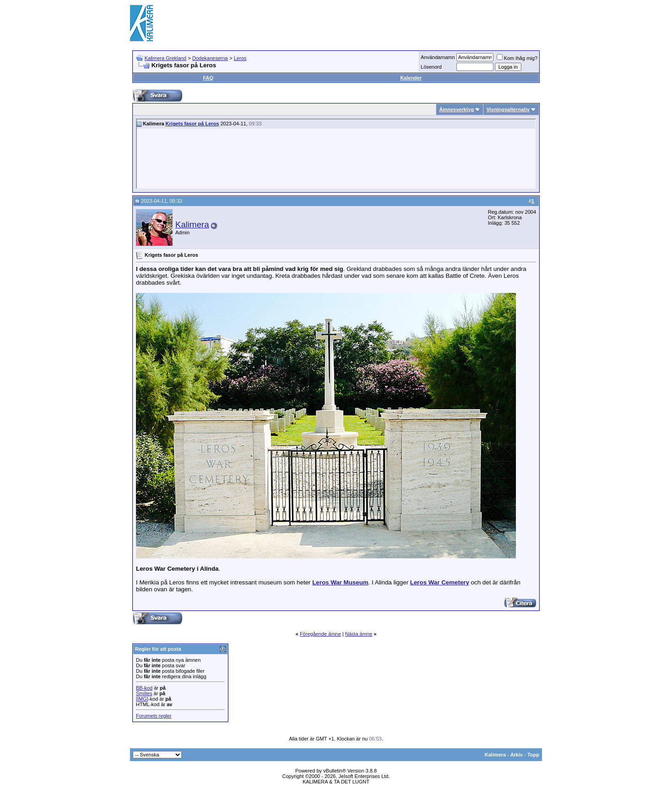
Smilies (144, 693)
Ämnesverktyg (456, 109)
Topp (533, 755)
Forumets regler (154, 716)
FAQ (208, 78)
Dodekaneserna (210, 58)
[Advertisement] (375, 23)
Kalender (411, 78)
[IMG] (142, 699)
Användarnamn (438, 57)
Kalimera (192, 224)
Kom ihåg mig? (517, 58)
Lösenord (431, 67)
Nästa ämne (359, 634)
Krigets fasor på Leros (192, 124)
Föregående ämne (320, 634)
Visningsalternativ (508, 109)
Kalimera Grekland (165, 58)
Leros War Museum (340, 582)
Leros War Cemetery (440, 582)
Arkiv (517, 755)
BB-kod (144, 688)
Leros (240, 58)
